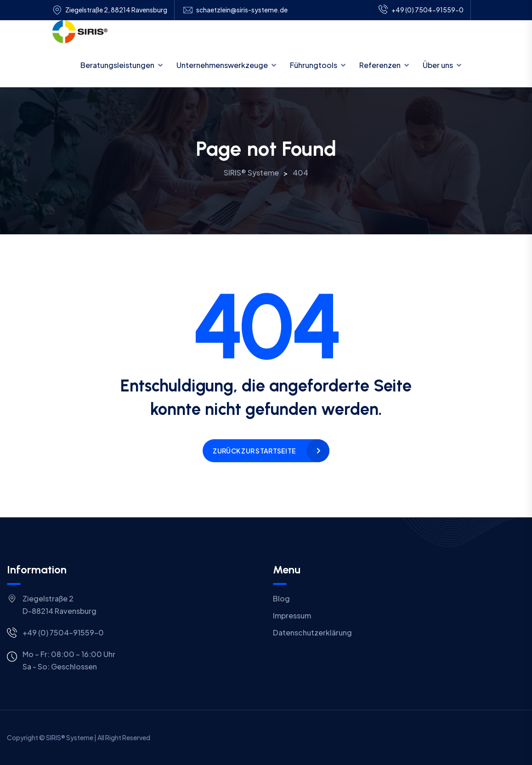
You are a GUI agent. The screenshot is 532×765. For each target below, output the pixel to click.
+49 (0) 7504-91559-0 (421, 10)
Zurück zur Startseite (254, 451)
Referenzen (380, 65)
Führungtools (314, 65)
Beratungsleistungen (117, 65)
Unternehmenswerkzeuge (222, 65)
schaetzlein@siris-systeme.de (242, 10)
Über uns (438, 65)
